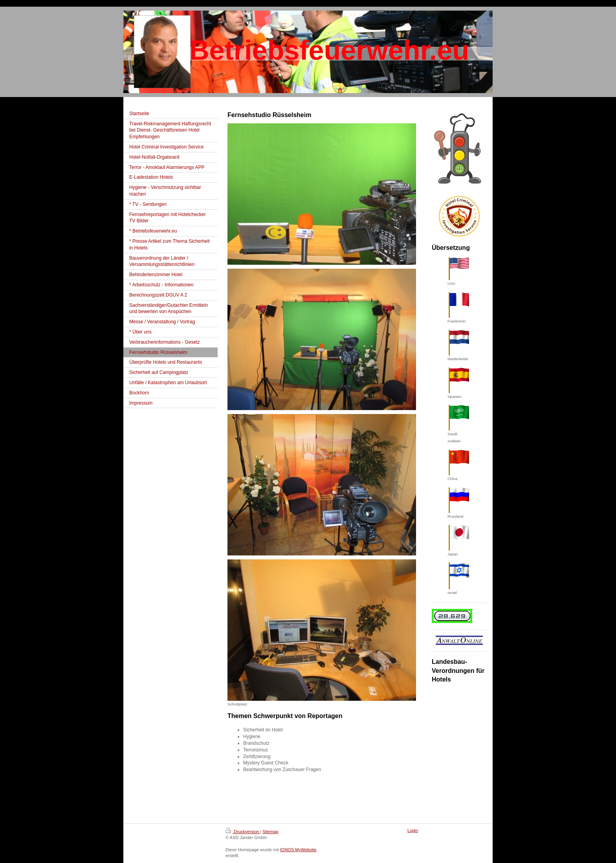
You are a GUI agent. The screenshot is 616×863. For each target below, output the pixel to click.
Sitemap (270, 832)
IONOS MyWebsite (298, 850)
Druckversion (243, 832)
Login (413, 830)
